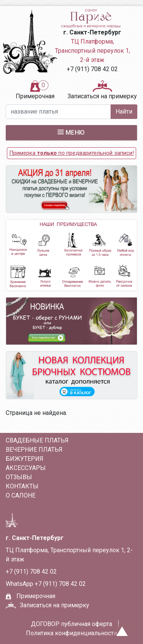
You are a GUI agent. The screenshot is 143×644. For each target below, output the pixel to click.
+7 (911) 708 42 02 (92, 69)
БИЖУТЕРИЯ (25, 459)
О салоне (21, 495)
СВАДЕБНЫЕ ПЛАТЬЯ (37, 440)
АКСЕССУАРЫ (26, 468)
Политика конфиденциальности (71, 633)
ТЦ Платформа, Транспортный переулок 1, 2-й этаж (92, 51)
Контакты (22, 486)
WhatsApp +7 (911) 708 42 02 (46, 584)
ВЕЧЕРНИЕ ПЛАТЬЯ (34, 450)
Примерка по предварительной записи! (71, 153)
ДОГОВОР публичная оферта (71, 624)
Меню (71, 132)
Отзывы (19, 477)
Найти (124, 111)
